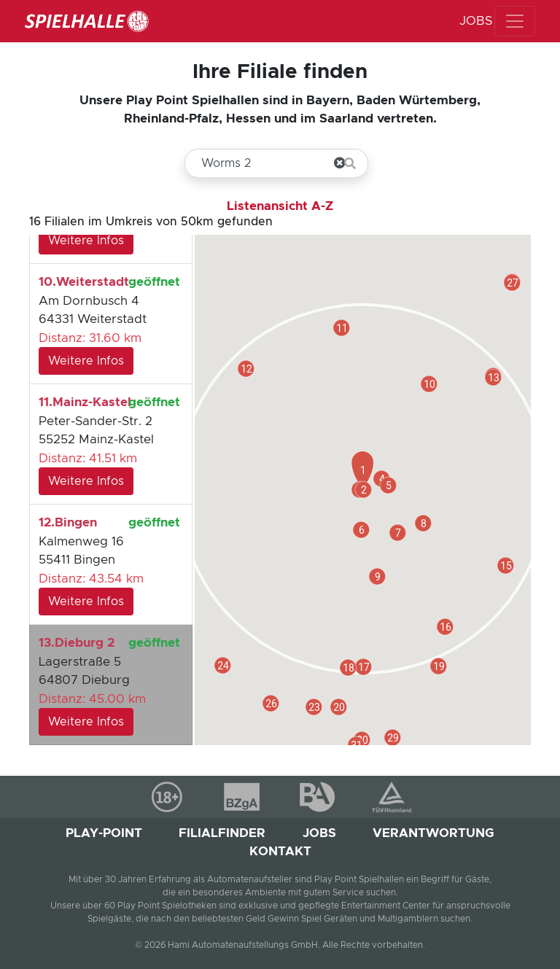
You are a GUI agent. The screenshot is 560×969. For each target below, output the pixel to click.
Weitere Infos (86, 241)
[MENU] (515, 21)
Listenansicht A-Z (280, 206)
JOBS (476, 21)
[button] (271, 704)
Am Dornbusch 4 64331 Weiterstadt (109, 324)
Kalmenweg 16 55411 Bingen (109, 564)
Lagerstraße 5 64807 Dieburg (109, 685)
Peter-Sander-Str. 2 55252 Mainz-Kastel (109, 444)
